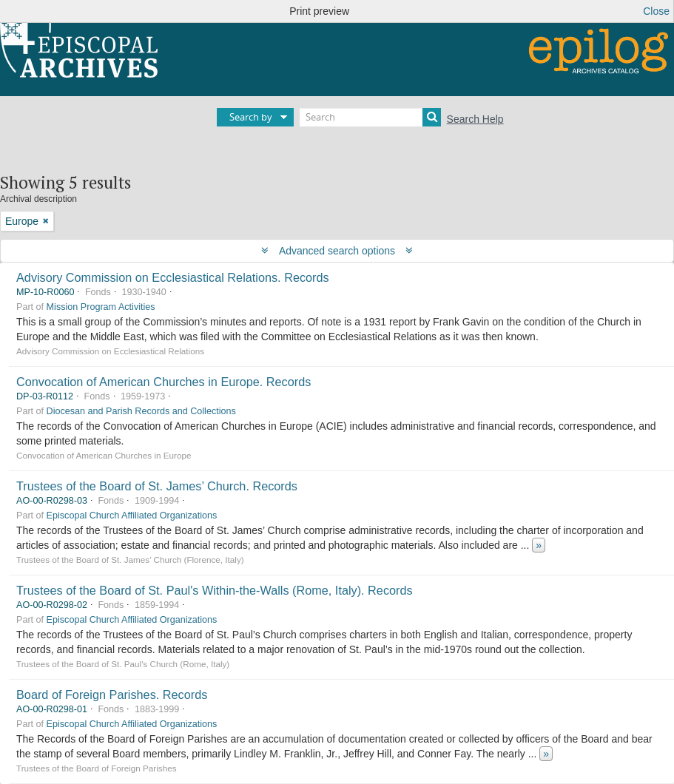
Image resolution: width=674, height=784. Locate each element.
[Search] (370, 117)
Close (656, 11)
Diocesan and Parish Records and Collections (141, 411)
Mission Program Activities (101, 307)
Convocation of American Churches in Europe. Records (164, 382)
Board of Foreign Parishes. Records (112, 695)
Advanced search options (337, 251)
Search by (251, 117)
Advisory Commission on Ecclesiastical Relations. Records (173, 277)
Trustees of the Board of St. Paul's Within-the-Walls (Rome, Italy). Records (215, 590)
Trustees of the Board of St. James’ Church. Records (157, 486)
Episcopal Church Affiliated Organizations (132, 516)
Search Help (475, 119)
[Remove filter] (46, 221)
